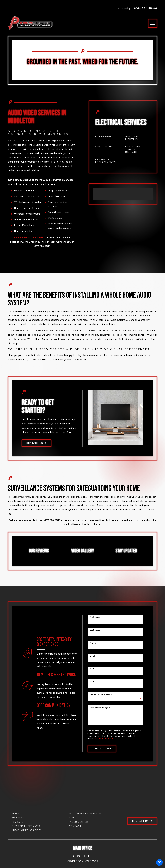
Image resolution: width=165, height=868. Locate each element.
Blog (72, 818)
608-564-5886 (146, 8)
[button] (159, 862)
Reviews (17, 822)
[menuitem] (108, 137)
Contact (75, 826)
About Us (18, 818)
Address (94, 669)
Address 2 (94, 682)
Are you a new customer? (102, 695)
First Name (95, 617)
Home (15, 813)
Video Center (79, 822)
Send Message (102, 748)
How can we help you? (100, 708)
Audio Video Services (27, 830)
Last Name (95, 630)
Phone (93, 643)
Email (92, 656)
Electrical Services (26, 826)
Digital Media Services (85, 813)
